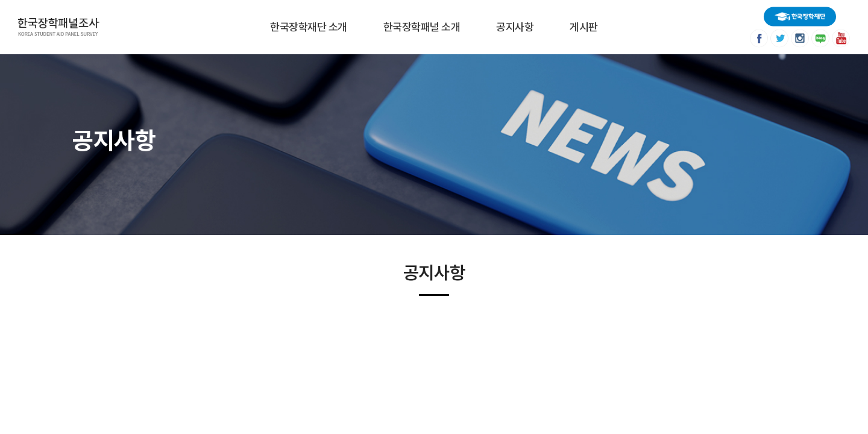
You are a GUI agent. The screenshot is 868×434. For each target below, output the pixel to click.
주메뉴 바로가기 (0, 0)
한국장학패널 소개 (422, 27)
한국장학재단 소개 (309, 27)
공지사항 (515, 27)
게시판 (584, 27)
